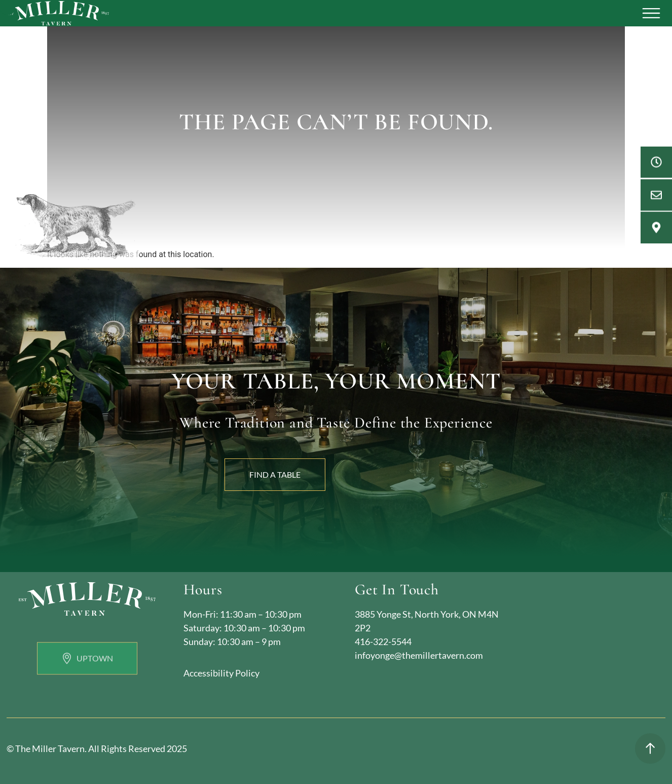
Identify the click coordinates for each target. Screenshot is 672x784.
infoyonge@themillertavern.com (419, 655)
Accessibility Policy (221, 673)
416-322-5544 (383, 642)
